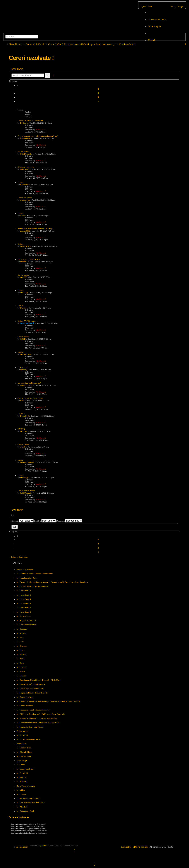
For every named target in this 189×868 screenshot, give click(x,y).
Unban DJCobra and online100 (30, 121)
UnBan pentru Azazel (26, 491)
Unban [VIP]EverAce (27, 321)
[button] (98, 101)
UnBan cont (23, 367)
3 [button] (98, 93)
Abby (22, 215)
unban (20, 352)
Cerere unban (23, 337)
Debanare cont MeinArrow (29, 259)
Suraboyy (24, 292)
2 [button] (98, 89)
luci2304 (24, 431)
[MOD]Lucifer (26, 154)
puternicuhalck (26, 385)
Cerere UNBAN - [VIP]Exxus (30, 398)
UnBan (20, 306)
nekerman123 (26, 169)
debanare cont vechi (26, 167)
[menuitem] (157, 20)
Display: (23, 521)
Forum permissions (19, 817)
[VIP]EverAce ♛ (27, 323)
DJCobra (24, 123)
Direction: (69, 521)
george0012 (25, 231)
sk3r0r (23, 447)
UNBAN (21, 414)
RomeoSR (24, 185)
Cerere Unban (23, 445)
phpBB (43, 845)
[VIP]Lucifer (23, 152)
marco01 (24, 262)
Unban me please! (25, 198)
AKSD (23, 339)
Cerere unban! (23, 275)
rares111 (24, 277)
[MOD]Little (25, 354)
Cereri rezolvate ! (31, 58)
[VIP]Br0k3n (26, 246)
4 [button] (98, 97)
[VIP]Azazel (25, 493)
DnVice (23, 308)
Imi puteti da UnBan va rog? (29, 383)
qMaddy (24, 370)
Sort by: (45, 521)
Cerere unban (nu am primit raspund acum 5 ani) (38, 136)
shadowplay (25, 200)
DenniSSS (24, 416)
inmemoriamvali (27, 462)
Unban (20, 182)
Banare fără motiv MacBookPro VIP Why (35, 229)
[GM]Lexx (40, 130)
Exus (22, 401)
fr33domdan (25, 138)
